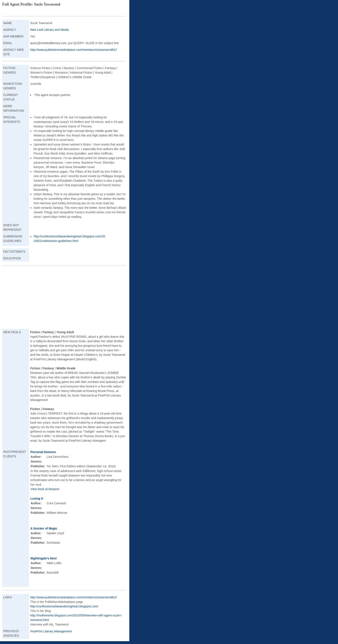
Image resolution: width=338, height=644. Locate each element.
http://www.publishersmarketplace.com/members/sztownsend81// (74, 50)
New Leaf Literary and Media (49, 30)
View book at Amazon (45, 489)
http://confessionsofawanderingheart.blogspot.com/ (64, 606)
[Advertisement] (65, 298)
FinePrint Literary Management (51, 631)
